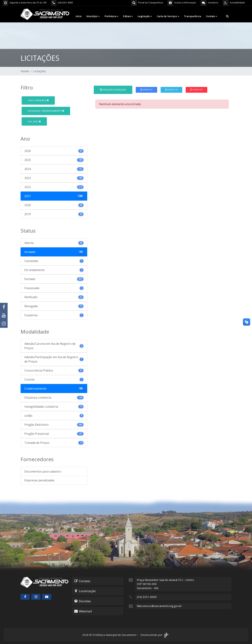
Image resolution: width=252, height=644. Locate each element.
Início (79, 16)
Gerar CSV (171, 90)
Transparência (193, 16)
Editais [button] (128, 16)
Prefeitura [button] (111, 16)
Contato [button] (211, 16)
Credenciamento (46, 111)
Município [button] (93, 16)
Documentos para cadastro (43, 471)
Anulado (38, 100)
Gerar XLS (146, 90)
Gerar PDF (196, 90)
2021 (34, 121)
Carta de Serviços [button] (168, 16)
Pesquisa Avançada (113, 90)
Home (25, 71)
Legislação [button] (145, 16)
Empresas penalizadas (39, 480)
